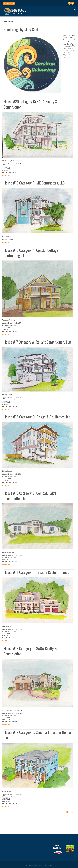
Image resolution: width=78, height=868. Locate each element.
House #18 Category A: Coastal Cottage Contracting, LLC (31, 253)
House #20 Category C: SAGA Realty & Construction (31, 104)
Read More (67, 58)
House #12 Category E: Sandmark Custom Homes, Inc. (38, 735)
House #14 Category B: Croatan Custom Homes (36, 572)
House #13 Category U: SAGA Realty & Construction (30, 651)
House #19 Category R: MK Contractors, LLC (34, 183)
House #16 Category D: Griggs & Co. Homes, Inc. (37, 417)
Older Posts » (70, 812)
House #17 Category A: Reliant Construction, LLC (37, 342)
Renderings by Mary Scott (22, 30)
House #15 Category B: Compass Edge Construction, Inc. (30, 496)
